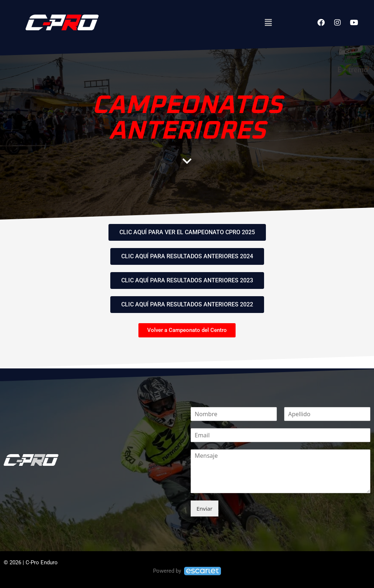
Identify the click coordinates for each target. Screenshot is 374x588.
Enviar (205, 508)
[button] (268, 22)
